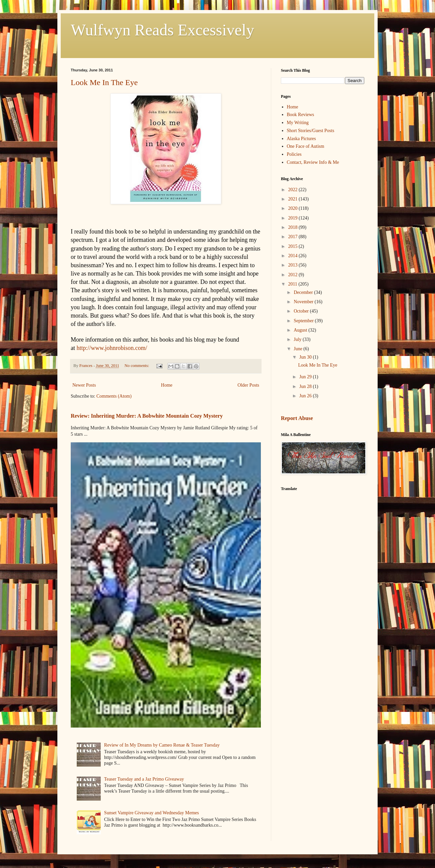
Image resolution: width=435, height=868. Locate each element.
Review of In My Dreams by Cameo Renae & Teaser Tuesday (162, 745)
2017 (294, 237)
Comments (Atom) (114, 396)
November (304, 302)
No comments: (137, 366)
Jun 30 (306, 357)
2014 (294, 256)
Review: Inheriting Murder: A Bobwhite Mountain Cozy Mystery (147, 416)
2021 (294, 199)
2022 (294, 190)
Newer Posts (84, 385)
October (302, 311)
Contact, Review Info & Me (313, 162)
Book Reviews (301, 115)
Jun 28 (306, 386)
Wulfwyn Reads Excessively (162, 30)
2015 (294, 246)
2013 (294, 265)
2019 (294, 218)
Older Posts (248, 385)
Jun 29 (306, 377)
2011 (293, 284)
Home (167, 385)
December (304, 292)
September (304, 321)
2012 (294, 275)
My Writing (298, 123)
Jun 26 (306, 396)
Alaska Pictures (301, 139)
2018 (294, 227)
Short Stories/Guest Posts (311, 131)
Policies (294, 154)
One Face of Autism (306, 146)
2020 (294, 208)
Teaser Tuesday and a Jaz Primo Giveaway (144, 779)
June (298, 349)
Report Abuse (297, 418)
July (298, 339)
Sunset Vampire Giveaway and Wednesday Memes (151, 813)
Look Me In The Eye (104, 82)
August (301, 330)
